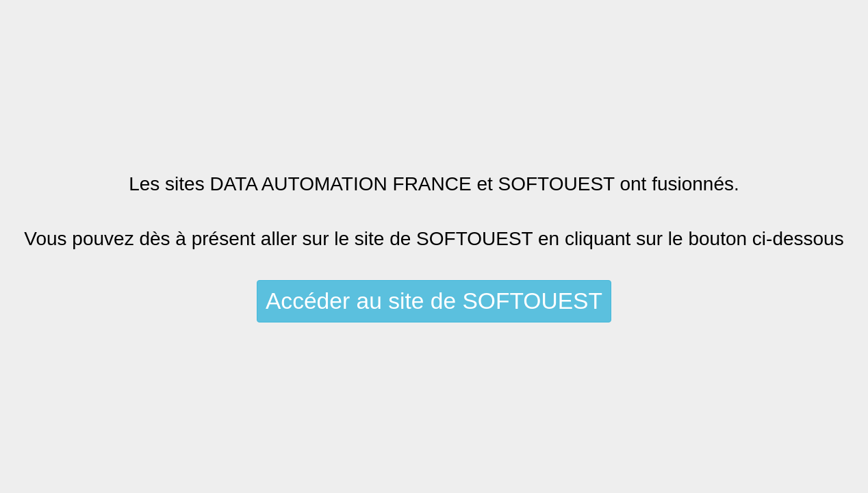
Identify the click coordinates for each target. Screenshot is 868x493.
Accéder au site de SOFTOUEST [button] (434, 301)
